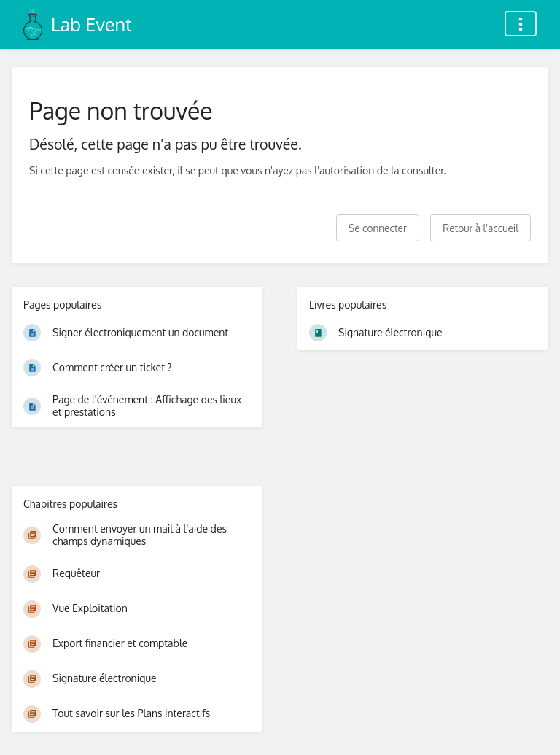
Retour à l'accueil (481, 228)
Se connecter (378, 228)
